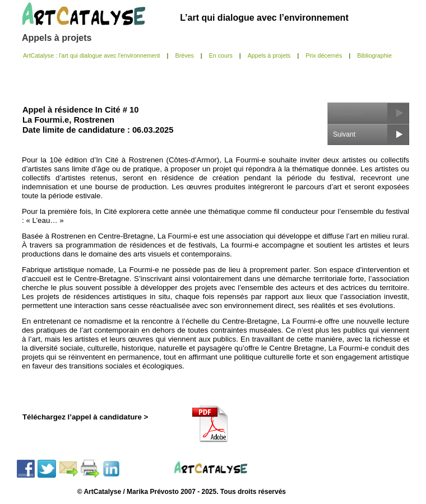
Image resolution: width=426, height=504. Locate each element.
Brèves (185, 55)
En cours (221, 55)
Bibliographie (374, 55)
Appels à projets (57, 38)
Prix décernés (324, 55)
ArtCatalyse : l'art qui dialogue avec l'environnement (92, 55)
